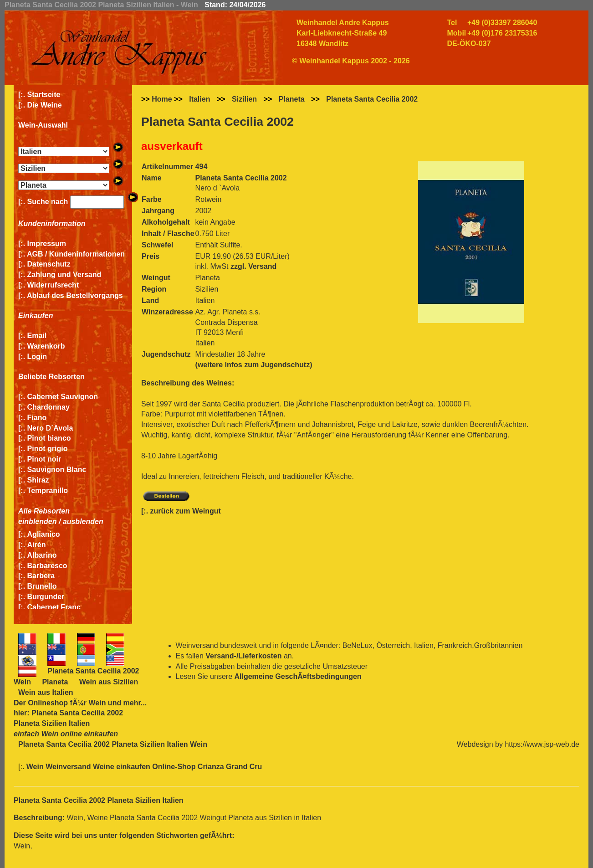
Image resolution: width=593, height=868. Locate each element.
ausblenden (83, 521)
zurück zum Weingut (186, 511)
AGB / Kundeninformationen (76, 254)
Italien (199, 99)
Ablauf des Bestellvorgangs (75, 295)
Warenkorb (46, 346)
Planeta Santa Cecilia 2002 (372, 99)
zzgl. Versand (253, 266)
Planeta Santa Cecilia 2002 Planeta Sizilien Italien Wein (113, 744)
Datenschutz (49, 264)
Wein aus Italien (46, 692)
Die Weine (45, 105)
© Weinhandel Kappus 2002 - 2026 (351, 61)
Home (162, 99)
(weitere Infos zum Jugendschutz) (254, 365)
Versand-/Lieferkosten (243, 656)
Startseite (44, 95)
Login (37, 357)
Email (37, 336)
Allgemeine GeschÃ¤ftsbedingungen (298, 676)
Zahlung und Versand (64, 275)
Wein (97, 703)
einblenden (37, 521)
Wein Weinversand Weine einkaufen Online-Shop (112, 767)
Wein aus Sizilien (109, 682)
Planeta (292, 99)
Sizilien (244, 99)
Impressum (47, 244)
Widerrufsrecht (53, 285)
